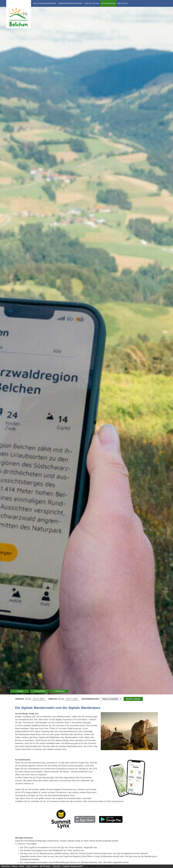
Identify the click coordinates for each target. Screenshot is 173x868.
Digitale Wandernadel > (73, 866)
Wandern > (58, 866)
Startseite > (6, 866)
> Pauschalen (39, 691)
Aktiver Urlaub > (19, 866)
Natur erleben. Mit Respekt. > (40, 866)
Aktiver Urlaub (108, 3)
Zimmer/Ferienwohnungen (70, 3)
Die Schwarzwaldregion (45, 3)
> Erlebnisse (59, 691)
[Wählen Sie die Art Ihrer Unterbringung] (111, 699)
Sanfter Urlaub (92, 3)
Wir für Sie (122, 3)
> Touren (19, 691)
